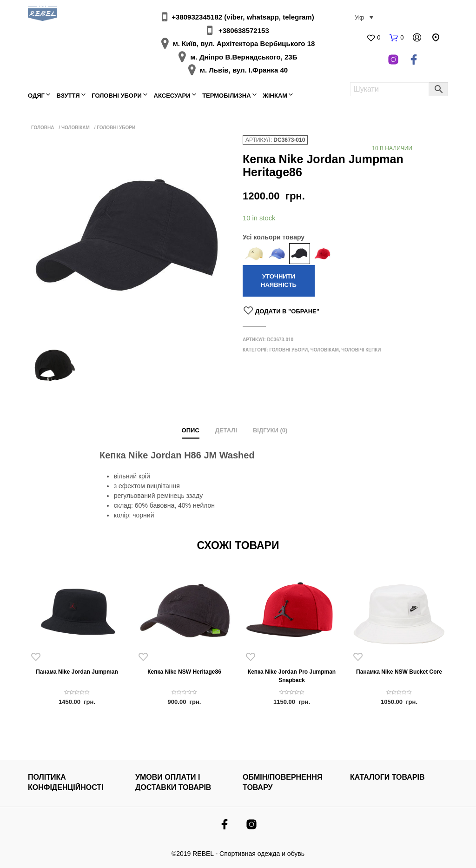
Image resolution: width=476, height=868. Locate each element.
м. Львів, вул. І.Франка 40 (244, 70)
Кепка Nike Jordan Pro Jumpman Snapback (292, 676)
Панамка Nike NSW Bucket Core (399, 672)
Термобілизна (226, 96)
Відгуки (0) (270, 430)
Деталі (226, 430)
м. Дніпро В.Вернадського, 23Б (244, 57)
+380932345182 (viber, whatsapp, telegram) (243, 17)
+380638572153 (244, 30)
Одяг (36, 96)
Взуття (68, 96)
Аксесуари (172, 96)
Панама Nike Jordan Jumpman (77, 672)
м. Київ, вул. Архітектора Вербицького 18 (244, 43)
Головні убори (117, 96)
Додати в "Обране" (287, 311)
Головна (43, 128)
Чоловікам (76, 128)
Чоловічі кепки (361, 350)
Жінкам (275, 96)
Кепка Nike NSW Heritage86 (184, 672)
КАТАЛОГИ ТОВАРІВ (387, 777)
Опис (191, 430)
